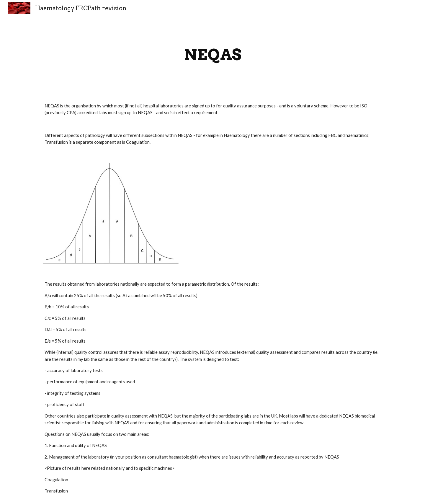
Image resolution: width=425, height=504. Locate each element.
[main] (212, 55)
